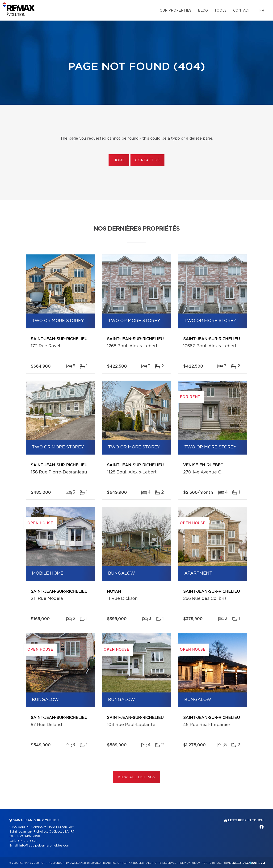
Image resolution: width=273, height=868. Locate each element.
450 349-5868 (28, 836)
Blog (203, 11)
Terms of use (212, 863)
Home (119, 160)
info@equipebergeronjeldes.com (45, 846)
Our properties (176, 11)
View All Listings (136, 777)
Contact (242, 11)
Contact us (147, 160)
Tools (220, 11)
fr (262, 11)
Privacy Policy (189, 863)
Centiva (257, 862)
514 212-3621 (27, 841)
